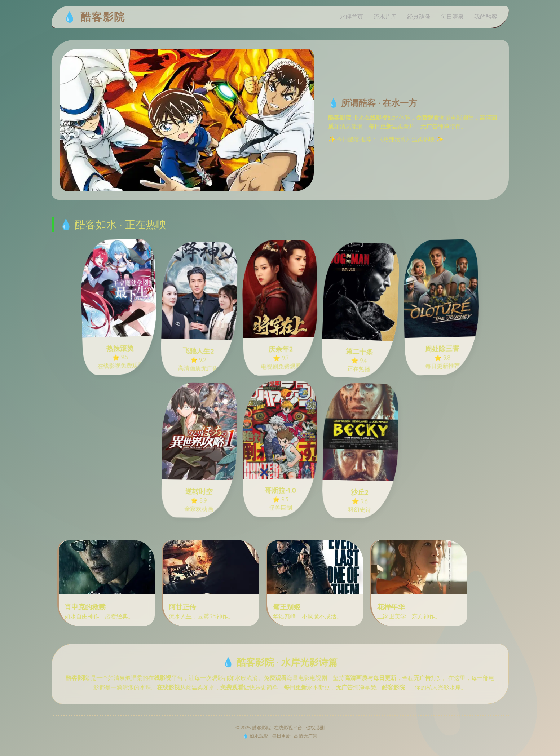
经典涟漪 (419, 17)
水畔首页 (352, 17)
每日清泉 (452, 17)
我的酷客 (486, 17)
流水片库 (385, 17)
